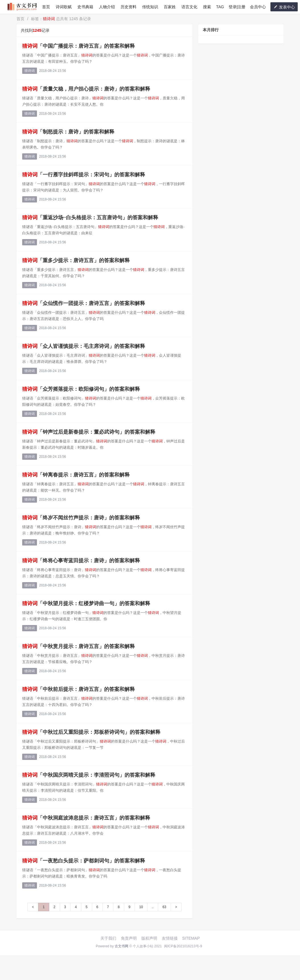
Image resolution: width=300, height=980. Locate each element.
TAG (220, 7)
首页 (46, 7)
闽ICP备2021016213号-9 (183, 946)
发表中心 (284, 7)
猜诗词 (30, 71)
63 (164, 907)
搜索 (207, 7)
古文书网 (121, 946)
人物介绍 (107, 7)
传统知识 (150, 7)
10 (141, 907)
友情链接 (170, 938)
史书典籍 (85, 7)
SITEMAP (191, 938)
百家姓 (170, 7)
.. (153, 907)
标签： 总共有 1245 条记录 (61, 19)
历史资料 (129, 7)
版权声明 (149, 938)
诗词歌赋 (64, 7)
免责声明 (129, 938)
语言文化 (189, 7)
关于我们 (108, 938)
